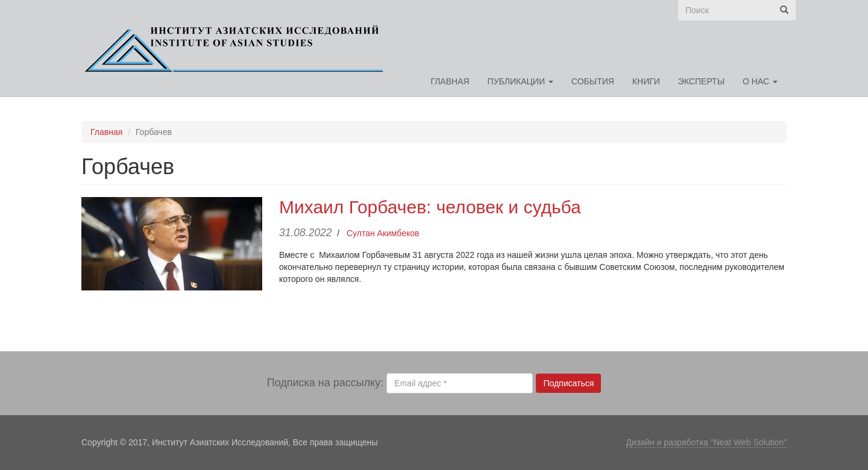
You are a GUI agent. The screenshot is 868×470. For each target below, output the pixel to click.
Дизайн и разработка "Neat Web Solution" (707, 442)
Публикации (520, 81)
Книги (646, 81)
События (593, 81)
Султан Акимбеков (383, 233)
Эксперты (701, 81)
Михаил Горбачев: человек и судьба (430, 207)
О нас (760, 81)
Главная (450, 81)
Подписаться (568, 383)
